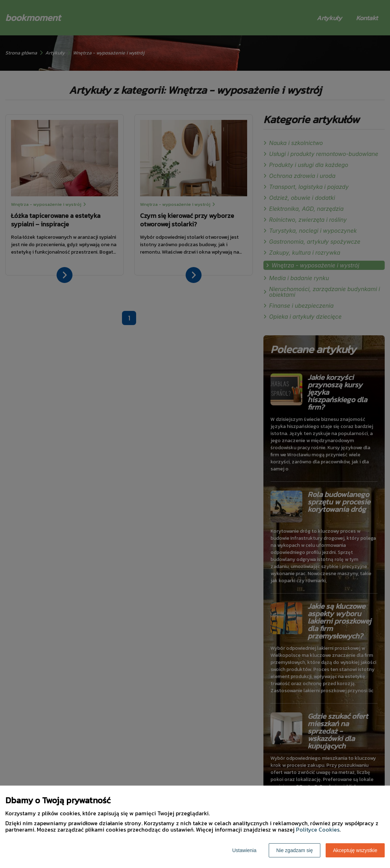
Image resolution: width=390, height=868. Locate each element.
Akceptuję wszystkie (355, 850)
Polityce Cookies (318, 829)
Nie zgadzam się (295, 850)
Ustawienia (244, 850)
